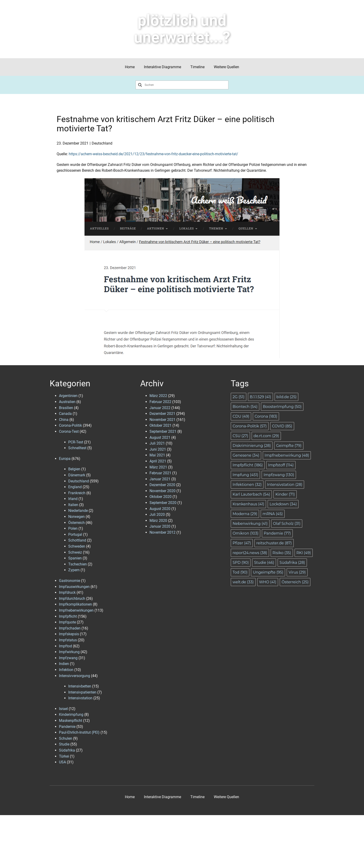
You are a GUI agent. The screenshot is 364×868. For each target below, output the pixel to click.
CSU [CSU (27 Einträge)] (240, 436)
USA (62, 762)
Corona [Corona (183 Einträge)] (266, 416)
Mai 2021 (157, 455)
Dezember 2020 (162, 485)
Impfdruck (67, 592)
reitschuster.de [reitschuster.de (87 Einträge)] (274, 543)
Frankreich (77, 493)
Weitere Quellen (226, 67)
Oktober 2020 (161, 497)
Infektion (66, 670)
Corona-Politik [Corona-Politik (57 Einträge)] (250, 426)
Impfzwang (68, 658)
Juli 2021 (157, 443)
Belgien (74, 469)
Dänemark (77, 475)
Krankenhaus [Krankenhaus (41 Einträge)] (248, 504)
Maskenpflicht (71, 721)
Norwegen (76, 517)
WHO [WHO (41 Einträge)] (268, 582)
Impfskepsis (69, 634)
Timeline (197, 67)
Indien (64, 664)
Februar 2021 (160, 473)
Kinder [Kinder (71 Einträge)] (285, 494)
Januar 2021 (160, 479)
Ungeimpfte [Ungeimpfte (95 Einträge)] (268, 572)
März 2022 (158, 396)
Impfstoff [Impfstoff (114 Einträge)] (281, 465)
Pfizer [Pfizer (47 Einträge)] (242, 543)
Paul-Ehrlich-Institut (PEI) (79, 732)
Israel (63, 709)
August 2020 (160, 509)
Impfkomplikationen (75, 604)
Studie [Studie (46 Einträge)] (264, 563)
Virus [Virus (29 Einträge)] (297, 572)
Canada (65, 414)
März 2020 (158, 521)
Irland (73, 499)
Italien (73, 505)
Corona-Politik (70, 425)
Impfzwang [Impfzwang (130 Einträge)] (279, 475)
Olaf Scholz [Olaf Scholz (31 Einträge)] (287, 524)
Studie (64, 744)
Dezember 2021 (162, 414)
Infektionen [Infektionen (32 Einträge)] (247, 485)
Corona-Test (69, 431)
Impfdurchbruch (72, 599)
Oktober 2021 (161, 425)
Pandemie (67, 727)
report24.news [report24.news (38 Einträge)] (250, 553)
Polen (73, 528)
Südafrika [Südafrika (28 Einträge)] (292, 563)
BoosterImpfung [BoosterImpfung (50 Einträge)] (282, 407)
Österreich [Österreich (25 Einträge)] (295, 582)
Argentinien (68, 396)
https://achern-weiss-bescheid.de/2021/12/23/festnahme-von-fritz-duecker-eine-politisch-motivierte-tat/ (153, 154)
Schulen (66, 738)
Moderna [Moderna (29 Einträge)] (245, 514)
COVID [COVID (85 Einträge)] (282, 426)
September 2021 (163, 431)
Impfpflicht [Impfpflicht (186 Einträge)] (248, 465)
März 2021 (158, 467)
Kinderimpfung (71, 715)
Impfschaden (70, 628)
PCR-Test (76, 442)
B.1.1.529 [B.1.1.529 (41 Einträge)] (260, 397)
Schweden (77, 546)
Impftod (65, 646)
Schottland (77, 540)
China (64, 420)
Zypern (74, 570)
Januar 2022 (160, 408)
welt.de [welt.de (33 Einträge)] (243, 582)
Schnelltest (77, 448)
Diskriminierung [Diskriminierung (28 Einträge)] (252, 446)
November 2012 (162, 532)
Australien (67, 402)
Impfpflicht (68, 616)
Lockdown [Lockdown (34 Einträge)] (283, 504)
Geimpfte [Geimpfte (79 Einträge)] (289, 446)
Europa (65, 459)
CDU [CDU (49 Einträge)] (241, 416)
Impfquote (67, 622)
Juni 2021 (158, 449)
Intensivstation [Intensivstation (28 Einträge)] (285, 485)
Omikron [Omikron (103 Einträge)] (245, 533)
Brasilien (66, 408)
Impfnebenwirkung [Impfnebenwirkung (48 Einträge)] (287, 455)
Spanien (75, 558)
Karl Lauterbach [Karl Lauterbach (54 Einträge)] (251, 494)
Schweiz (75, 552)
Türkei (64, 756)
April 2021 (158, 461)
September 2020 (163, 503)
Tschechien (78, 564)
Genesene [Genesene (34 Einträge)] (246, 455)
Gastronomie (70, 581)
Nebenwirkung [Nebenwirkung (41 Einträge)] (250, 524)
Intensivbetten (80, 686)
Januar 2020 (160, 526)
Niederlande (78, 511)
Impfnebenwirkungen (76, 610)
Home (130, 67)
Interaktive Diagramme (162, 67)
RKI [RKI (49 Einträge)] (304, 553)
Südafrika (67, 750)
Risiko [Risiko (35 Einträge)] (282, 553)
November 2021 (162, 420)
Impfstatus (68, 640)
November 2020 (162, 491)
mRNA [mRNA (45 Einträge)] (273, 514)
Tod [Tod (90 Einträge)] (240, 572)
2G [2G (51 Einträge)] (239, 397)
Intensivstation (80, 698)
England (75, 487)
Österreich (76, 523)
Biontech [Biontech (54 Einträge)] (245, 407)
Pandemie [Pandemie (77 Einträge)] (277, 533)
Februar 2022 (160, 402)
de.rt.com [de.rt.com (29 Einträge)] (266, 436)
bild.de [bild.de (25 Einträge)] (287, 397)
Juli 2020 (157, 515)
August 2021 (160, 437)
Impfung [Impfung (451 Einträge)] (245, 475)
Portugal (75, 534)
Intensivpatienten (82, 692)
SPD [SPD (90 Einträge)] (241, 563)
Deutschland (102, 143)
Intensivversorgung (75, 676)
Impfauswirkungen (74, 587)
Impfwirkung (69, 652)
